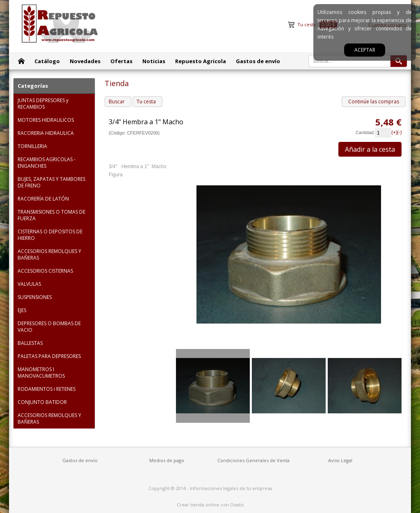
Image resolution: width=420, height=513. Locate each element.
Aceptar (365, 50)
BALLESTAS (30, 343)
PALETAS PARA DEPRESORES (49, 356)
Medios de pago (167, 460)
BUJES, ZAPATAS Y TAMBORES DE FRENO (51, 182)
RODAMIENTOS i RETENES (47, 389)
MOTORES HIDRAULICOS (46, 120)
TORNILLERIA (32, 146)
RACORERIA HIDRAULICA (46, 133)
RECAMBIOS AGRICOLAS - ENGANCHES (47, 163)
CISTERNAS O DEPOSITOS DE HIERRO (50, 235)
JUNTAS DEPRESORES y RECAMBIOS (43, 104)
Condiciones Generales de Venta (253, 460)
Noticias (154, 61)
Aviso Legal (340, 460)
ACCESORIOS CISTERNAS (45, 271)
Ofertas (121, 61)
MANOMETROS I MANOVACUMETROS (41, 373)
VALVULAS (29, 284)
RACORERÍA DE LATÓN (43, 199)
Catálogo (47, 61)
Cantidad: (365, 132)
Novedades (85, 61)
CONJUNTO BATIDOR (42, 402)
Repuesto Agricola (201, 61)
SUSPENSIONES (35, 297)
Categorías (33, 86)
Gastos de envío (258, 61)
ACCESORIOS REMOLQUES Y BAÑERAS (49, 254)
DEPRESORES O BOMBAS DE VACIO (49, 327)
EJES (22, 310)
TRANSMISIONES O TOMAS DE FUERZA (51, 215)
